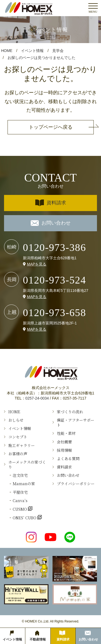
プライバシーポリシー (76, 484)
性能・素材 (66, 433)
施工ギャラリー (22, 445)
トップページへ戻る (51, 127)
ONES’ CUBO (25, 518)
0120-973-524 (55, 280)
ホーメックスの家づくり (27, 464)
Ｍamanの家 (24, 484)
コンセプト (18, 437)
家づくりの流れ (70, 412)
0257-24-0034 (37, 398)
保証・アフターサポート (76, 422)
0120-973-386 (55, 247)
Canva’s (20, 500)
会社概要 (64, 442)
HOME (7, 51)
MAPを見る (37, 264)
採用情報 (64, 450)
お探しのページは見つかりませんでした (41, 58)
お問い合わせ (51, 223)
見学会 (58, 51)
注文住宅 (20, 475)
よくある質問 (68, 458)
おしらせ (16, 420)
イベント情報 (32, 51)
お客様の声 (18, 454)
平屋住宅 (20, 492)
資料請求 (51, 203)
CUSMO (20, 509)
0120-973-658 (55, 313)
